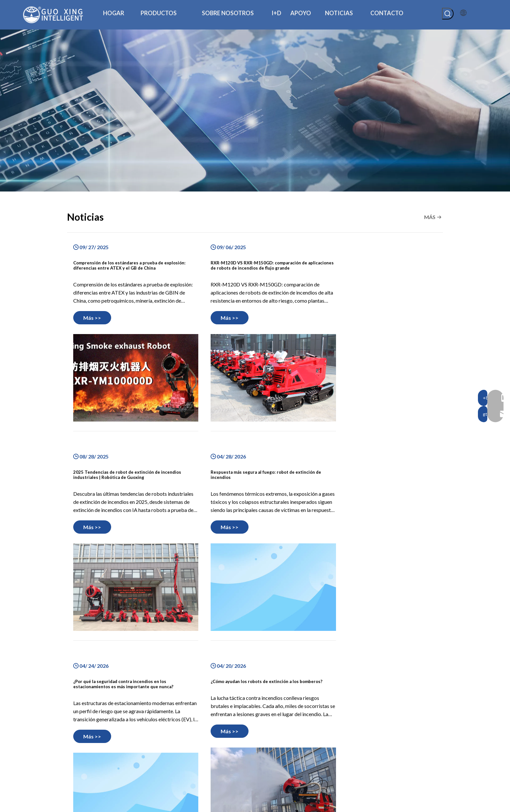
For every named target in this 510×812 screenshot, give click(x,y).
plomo (403, 805)
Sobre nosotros (178, 749)
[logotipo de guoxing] (93, 719)
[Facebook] (68, 771)
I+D (165, 758)
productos (172, 740)
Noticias (170, 775)
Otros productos (276, 750)
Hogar (168, 732)
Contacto (171, 784)
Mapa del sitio (351, 805)
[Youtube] (100, 771)
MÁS (430, 217)
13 (279, 667)
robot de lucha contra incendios (292, 741)
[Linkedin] (84, 771)
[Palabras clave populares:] (448, 14)
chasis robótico (275, 732)
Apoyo (168, 767)
